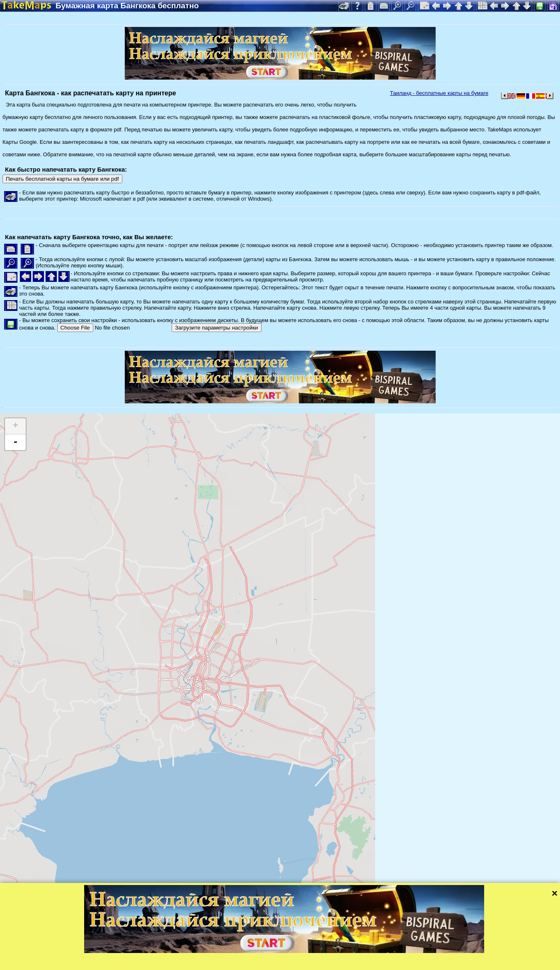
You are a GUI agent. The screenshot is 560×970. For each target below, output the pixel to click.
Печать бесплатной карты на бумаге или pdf (62, 179)
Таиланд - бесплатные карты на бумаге (439, 93)
